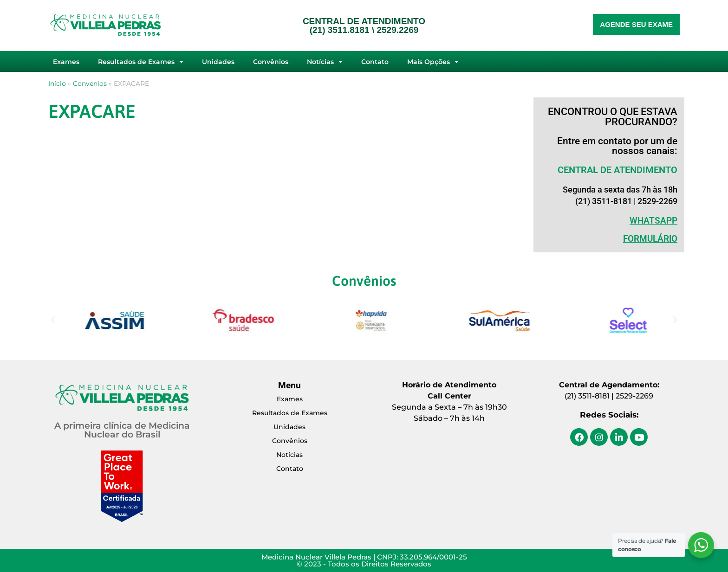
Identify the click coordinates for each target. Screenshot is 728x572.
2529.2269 (397, 30)
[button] (53, 320)
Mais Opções (433, 62)
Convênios (271, 62)
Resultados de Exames (141, 62)
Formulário (650, 239)
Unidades (218, 62)
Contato (375, 62)
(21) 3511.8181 (340, 30)
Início (57, 84)
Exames (66, 62)
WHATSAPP (653, 221)
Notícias (325, 62)
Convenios (90, 84)
